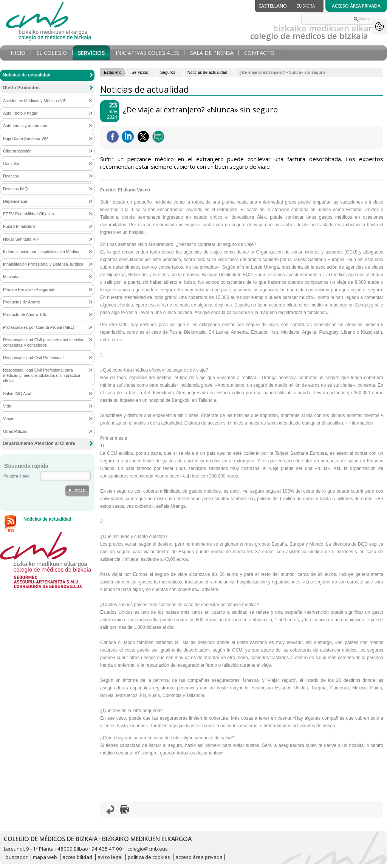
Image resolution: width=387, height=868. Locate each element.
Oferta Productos (21, 88)
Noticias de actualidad (207, 72)
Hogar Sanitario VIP (21, 239)
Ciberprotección (17, 151)
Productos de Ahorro (22, 302)
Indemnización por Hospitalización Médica (41, 252)
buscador (17, 857)
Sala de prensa (212, 53)
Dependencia (15, 201)
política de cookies (149, 857)
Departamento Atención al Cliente (39, 443)
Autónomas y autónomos (26, 126)
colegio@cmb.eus (148, 849)
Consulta (11, 163)
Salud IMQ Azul (17, 394)
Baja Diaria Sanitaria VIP (26, 138)
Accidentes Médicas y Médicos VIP (35, 101)
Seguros (168, 72)
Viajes (9, 418)
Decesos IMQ (15, 189)
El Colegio (52, 53)
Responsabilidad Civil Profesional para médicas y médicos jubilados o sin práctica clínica (42, 375)
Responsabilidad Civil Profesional (33, 358)
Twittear (143, 137)
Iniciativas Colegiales (147, 53)
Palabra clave (16, 476)
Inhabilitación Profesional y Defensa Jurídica (43, 264)
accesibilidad (77, 857)
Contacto (259, 53)
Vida (7, 406)
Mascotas (12, 277)
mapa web (45, 857)
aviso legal (110, 857)
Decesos (11, 176)
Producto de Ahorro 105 (25, 314)
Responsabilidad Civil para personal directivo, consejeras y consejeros (44, 342)
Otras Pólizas (15, 431)
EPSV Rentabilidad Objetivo (28, 214)
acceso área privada (199, 857)
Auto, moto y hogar (20, 113)
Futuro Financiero (19, 226)
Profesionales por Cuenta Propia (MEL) (39, 327)
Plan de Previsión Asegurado (29, 289)
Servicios (91, 53)
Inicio (17, 53)
